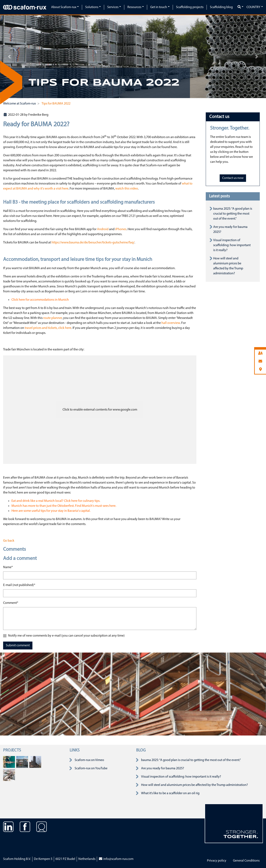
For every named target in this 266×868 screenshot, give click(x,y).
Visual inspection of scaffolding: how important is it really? (232, 245)
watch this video (127, 189)
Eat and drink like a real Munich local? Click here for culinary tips (55, 501)
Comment (11, 603)
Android (103, 229)
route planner (53, 318)
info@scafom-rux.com (116, 859)
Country (253, 7)
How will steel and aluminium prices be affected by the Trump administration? (195, 785)
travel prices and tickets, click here (48, 328)
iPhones (121, 229)
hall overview (171, 323)
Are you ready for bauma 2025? (163, 768)
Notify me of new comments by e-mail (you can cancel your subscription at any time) (66, 636)
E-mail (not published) (19, 585)
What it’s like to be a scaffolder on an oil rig (170, 793)
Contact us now (233, 178)
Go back (9, 541)
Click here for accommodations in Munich (40, 300)
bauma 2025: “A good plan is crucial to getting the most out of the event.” (233, 214)
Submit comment (18, 646)
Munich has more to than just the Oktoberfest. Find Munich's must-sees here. (64, 506)
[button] (9, 57)
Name (8, 567)
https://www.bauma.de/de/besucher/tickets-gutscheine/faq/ (93, 243)
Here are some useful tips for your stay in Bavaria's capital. (51, 511)
